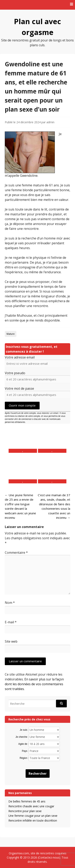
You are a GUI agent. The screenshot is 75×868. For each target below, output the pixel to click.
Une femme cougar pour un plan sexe (33, 816)
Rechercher (38, 773)
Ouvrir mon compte (22, 405)
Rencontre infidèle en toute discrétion (33, 820)
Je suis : (24, 730)
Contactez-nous (49, 857)
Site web (11, 641)
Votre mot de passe (19, 388)
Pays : (25, 751)
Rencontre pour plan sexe (25, 811)
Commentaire (16, 553)
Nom (10, 603)
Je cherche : (22, 737)
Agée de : (23, 744)
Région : (24, 758)
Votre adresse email (20, 357)
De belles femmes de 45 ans (27, 801)
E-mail (11, 622)
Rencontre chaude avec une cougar (31, 806)
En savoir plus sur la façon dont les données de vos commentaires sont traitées (34, 684)
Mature (11, 334)
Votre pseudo (15, 373)
